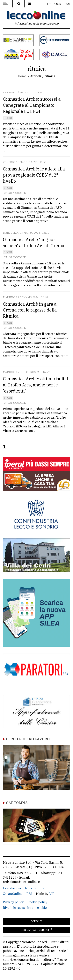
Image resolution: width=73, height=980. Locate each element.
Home (22, 76)
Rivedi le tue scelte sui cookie (25, 908)
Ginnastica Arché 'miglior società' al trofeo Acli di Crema (34, 242)
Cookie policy (37, 902)
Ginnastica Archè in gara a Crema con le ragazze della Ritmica (30, 310)
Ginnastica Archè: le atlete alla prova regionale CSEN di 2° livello (34, 175)
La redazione (12, 888)
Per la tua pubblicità (37, 930)
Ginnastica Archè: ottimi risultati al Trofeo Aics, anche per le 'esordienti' (36, 385)
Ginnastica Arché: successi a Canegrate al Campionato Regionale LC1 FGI (32, 105)
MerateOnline (35, 888)
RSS (29, 894)
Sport (8, 118)
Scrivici (36, 921)
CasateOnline (13, 894)
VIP (52, 894)
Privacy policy (13, 902)
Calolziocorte (15, 193)
